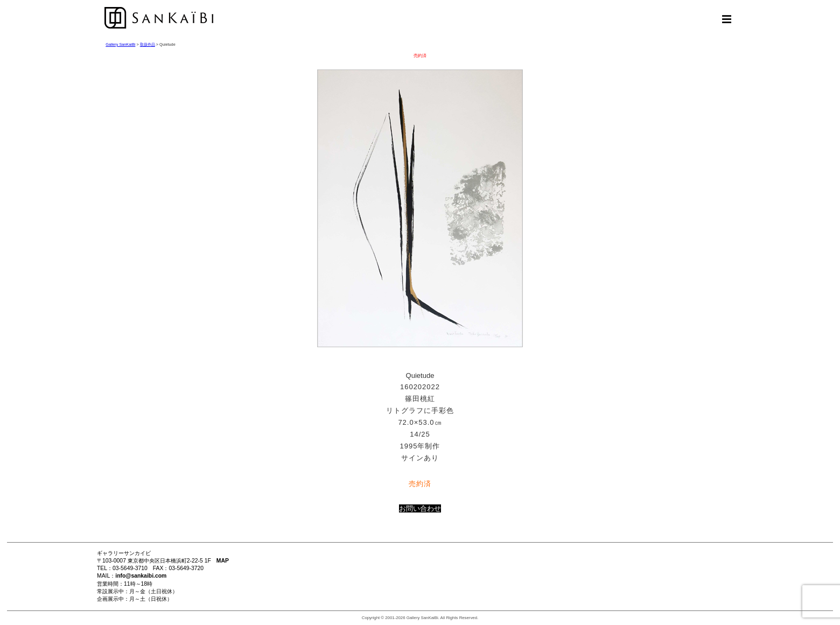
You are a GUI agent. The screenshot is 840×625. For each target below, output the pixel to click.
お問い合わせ (420, 508)
